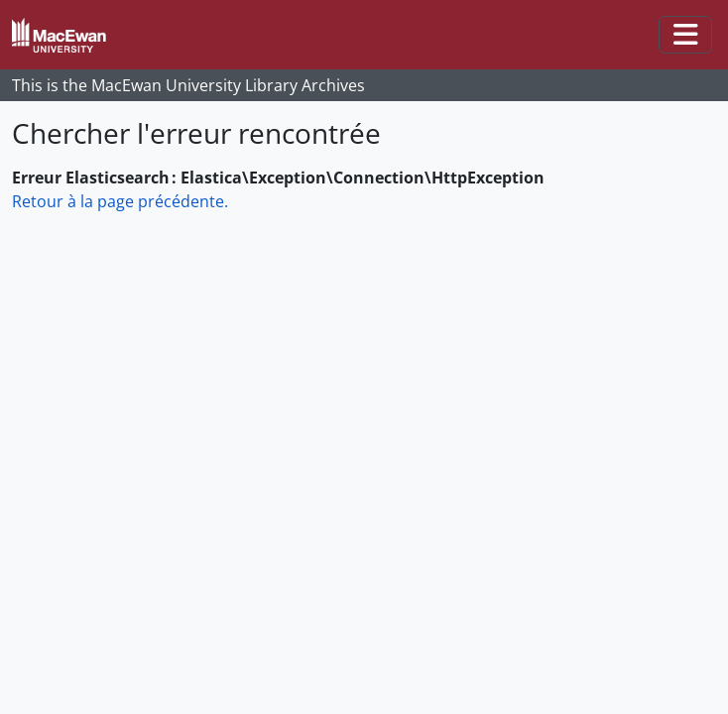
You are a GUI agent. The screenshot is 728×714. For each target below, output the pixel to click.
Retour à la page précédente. (120, 201)
